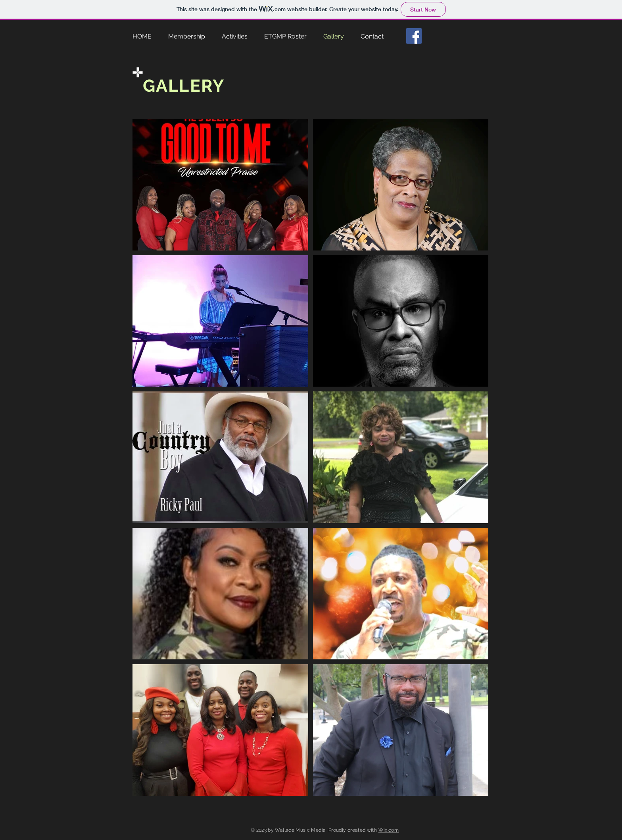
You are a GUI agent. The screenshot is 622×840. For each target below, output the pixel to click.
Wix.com (389, 830)
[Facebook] (414, 36)
